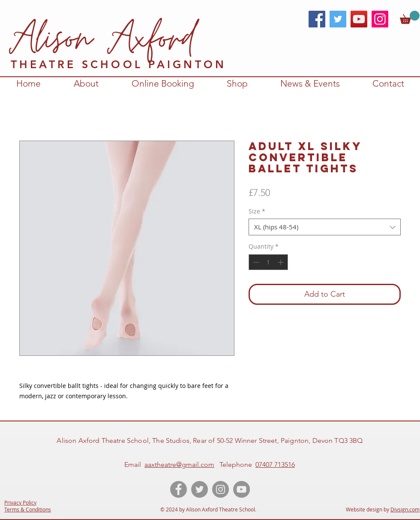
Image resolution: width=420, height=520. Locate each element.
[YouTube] (359, 19)
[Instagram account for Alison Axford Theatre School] (220, 489)
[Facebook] (317, 19)
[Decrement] (255, 262)
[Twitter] (338, 19)
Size (257, 211)
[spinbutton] (268, 262)
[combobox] (325, 227)
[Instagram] (380, 19)
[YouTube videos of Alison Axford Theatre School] (241, 489)
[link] (410, 17)
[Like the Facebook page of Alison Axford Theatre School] (178, 489)
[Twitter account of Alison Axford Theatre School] (199, 489)
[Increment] (281, 262)
